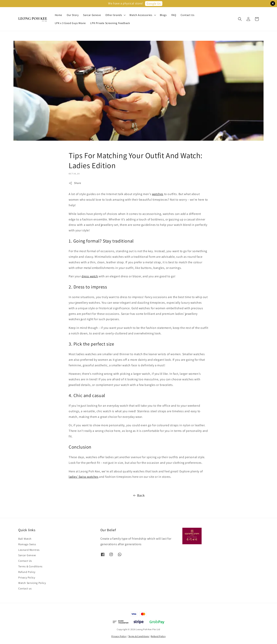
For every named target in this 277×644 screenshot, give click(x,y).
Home (58, 15)
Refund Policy (27, 572)
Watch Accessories (141, 15)
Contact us (25, 588)
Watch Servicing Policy (32, 583)
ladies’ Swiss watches (84, 477)
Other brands (114, 15)
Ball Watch (25, 539)
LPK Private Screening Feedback (110, 23)
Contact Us (187, 15)
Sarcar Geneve (92, 15)
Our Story (73, 15)
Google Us (154, 4)
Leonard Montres (29, 550)
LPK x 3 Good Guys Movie (70, 23)
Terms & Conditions (30, 566)
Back (138, 495)
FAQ (174, 15)
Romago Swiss (27, 544)
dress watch (90, 276)
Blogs (163, 15)
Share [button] (75, 183)
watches (158, 194)
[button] (240, 19)
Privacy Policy (27, 578)
